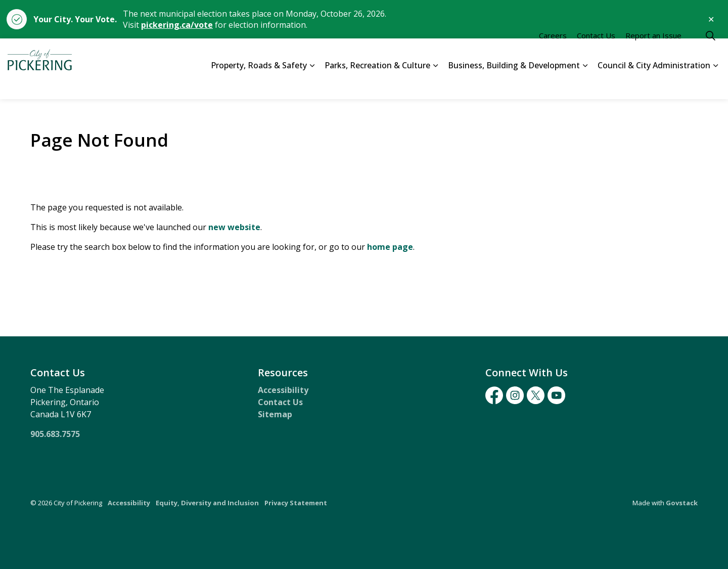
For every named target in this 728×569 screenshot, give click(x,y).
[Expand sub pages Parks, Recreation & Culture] (435, 84)
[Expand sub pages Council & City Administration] (715, 84)
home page (390, 247)
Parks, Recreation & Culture (377, 83)
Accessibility (283, 390)
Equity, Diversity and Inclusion (207, 503)
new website (234, 227)
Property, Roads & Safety (259, 83)
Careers (553, 54)
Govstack (682, 503)
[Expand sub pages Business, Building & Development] (585, 84)
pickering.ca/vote (177, 25)
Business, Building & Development (514, 83)
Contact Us (596, 54)
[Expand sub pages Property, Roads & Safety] (312, 84)
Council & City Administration (654, 83)
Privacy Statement (296, 503)
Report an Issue (653, 54)
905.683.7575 (55, 434)
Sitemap (275, 414)
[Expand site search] (710, 54)
